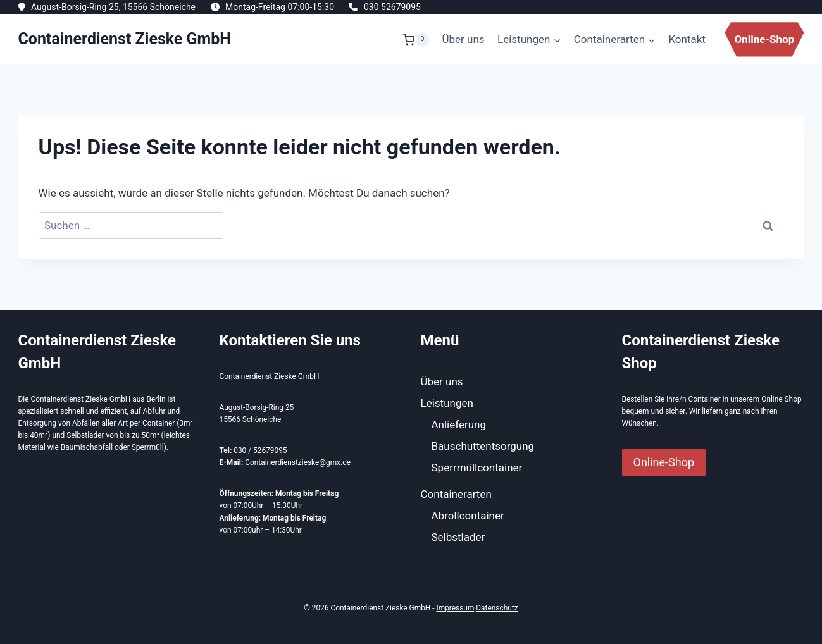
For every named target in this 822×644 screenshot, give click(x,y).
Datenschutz (497, 608)
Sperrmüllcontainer (477, 468)
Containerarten (456, 494)
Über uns (464, 39)
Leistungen (447, 403)
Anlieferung (459, 424)
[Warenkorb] (416, 39)
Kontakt (687, 39)
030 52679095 (392, 7)
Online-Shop (764, 39)
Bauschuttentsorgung (483, 446)
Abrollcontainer (468, 516)
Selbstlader (458, 537)
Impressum (455, 608)
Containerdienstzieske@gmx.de (298, 462)
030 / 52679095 (260, 450)
